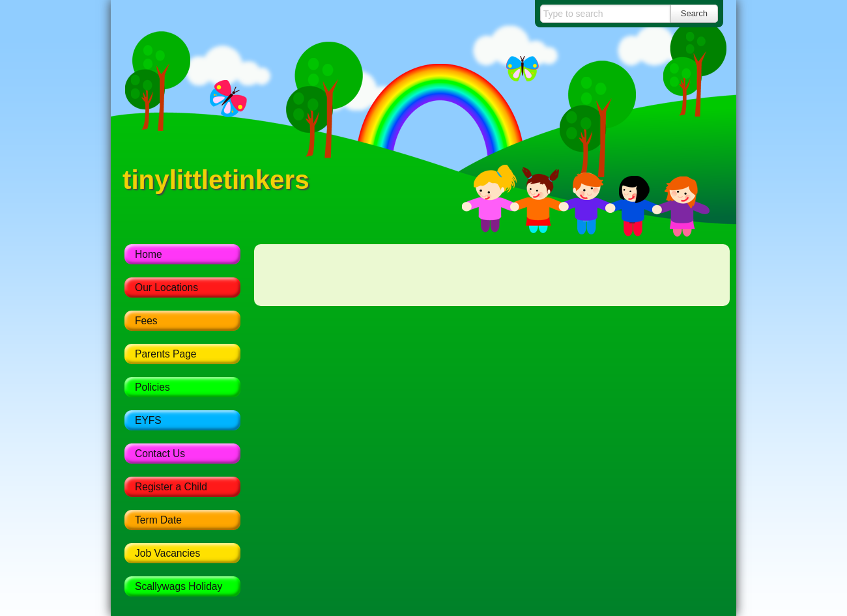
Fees (146, 321)
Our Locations (166, 287)
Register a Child (171, 487)
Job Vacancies (167, 553)
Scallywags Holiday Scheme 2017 (179, 589)
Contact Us (160, 454)
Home (149, 254)
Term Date (158, 520)
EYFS (148, 420)
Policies (152, 387)
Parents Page (166, 354)
